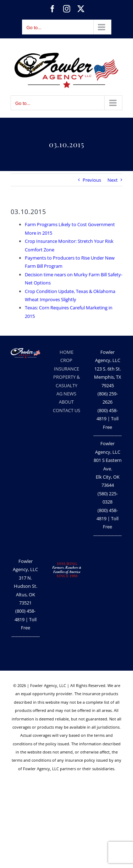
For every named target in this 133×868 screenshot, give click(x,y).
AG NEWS (66, 394)
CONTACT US (66, 410)
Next (113, 180)
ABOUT (66, 402)
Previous (92, 180)
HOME (66, 352)
